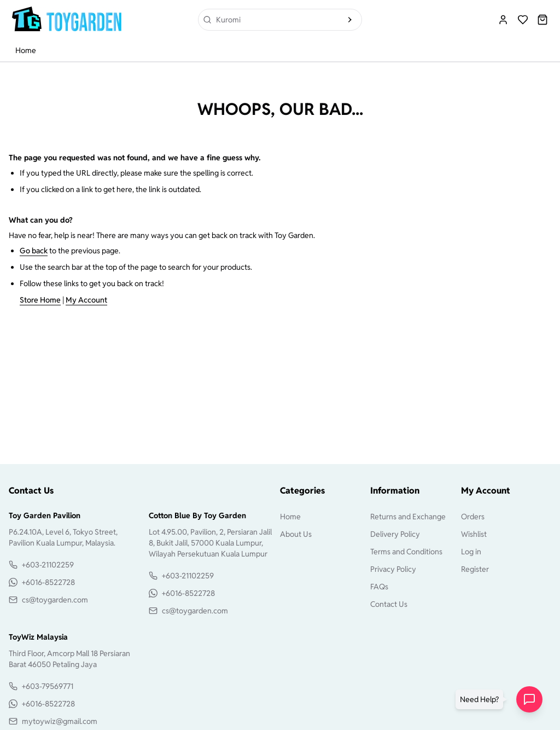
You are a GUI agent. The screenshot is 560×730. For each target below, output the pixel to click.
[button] (482, 699)
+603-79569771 (48, 686)
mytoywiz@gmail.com (60, 721)
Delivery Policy (395, 534)
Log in (471, 552)
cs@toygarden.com (55, 600)
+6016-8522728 (48, 582)
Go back (34, 251)
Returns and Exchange (408, 517)
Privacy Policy (393, 569)
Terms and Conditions (406, 552)
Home (26, 50)
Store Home (40, 300)
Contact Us (389, 604)
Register (475, 569)
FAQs (379, 587)
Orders (473, 517)
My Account (86, 300)
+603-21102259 (48, 565)
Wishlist (474, 534)
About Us (296, 534)
